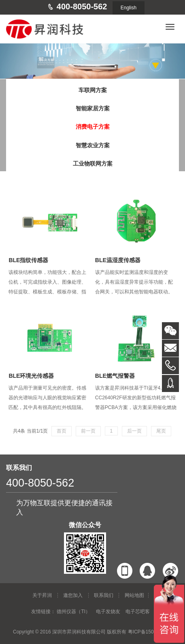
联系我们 (104, 595)
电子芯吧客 (138, 612)
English (129, 8)
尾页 (161, 431)
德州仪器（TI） (73, 612)
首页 (62, 431)
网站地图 (134, 595)
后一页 (134, 431)
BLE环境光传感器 (31, 376)
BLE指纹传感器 (28, 260)
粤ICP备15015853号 (150, 632)
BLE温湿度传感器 (118, 260)
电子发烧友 (108, 612)
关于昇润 (42, 595)
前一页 (88, 431)
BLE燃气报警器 (115, 376)
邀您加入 (73, 595)
